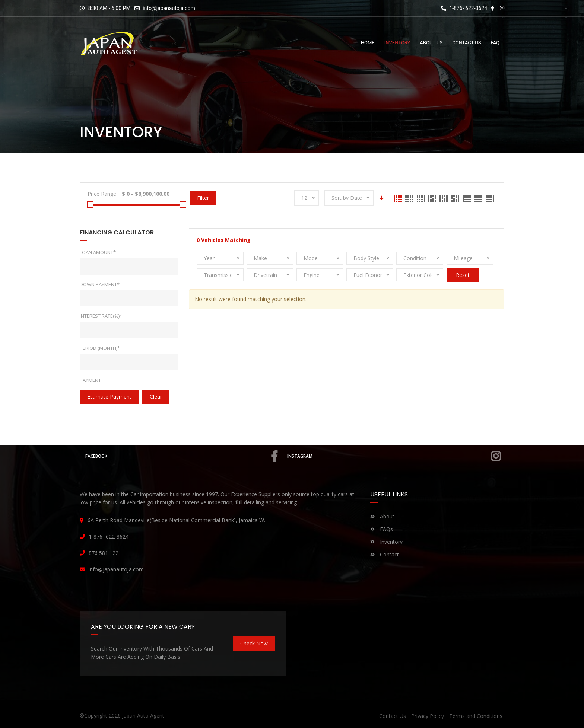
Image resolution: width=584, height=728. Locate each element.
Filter (203, 198)
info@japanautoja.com (169, 8)
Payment (90, 380)
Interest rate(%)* (101, 316)
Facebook (182, 456)
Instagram (395, 456)
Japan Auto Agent (143, 716)
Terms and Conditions (476, 716)
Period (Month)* (100, 348)
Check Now (254, 643)
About (382, 516)
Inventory (386, 542)
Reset (463, 275)
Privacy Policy (428, 716)
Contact (385, 554)
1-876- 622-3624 (464, 8)
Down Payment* (100, 284)
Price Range (102, 194)
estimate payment (109, 397)
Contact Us (393, 716)
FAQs (382, 529)
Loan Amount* (98, 252)
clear (156, 397)
